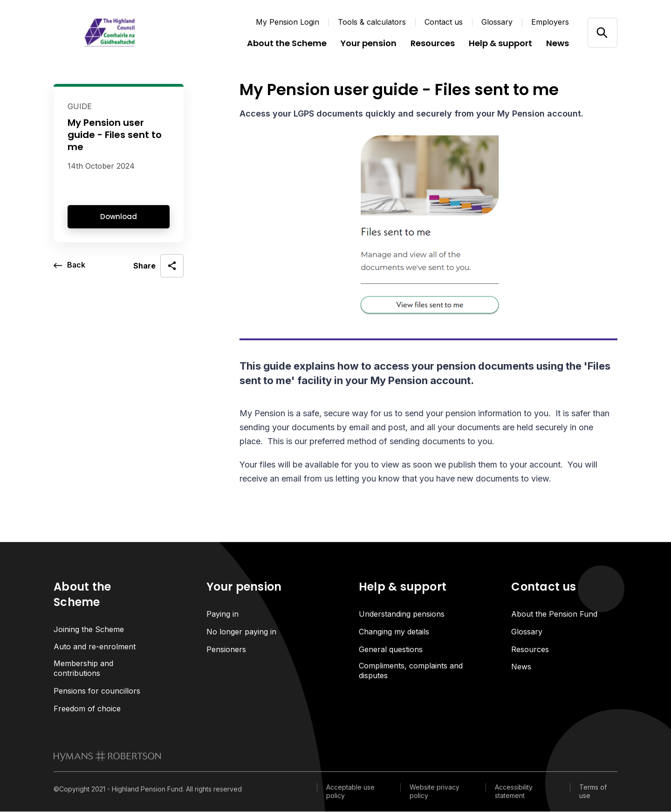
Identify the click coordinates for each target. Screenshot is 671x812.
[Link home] (110, 33)
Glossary (497, 22)
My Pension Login (288, 22)
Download (119, 217)
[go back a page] (70, 266)
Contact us (444, 22)
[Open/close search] (602, 32)
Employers (550, 22)
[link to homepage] (107, 757)
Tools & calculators (372, 22)
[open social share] (158, 266)
